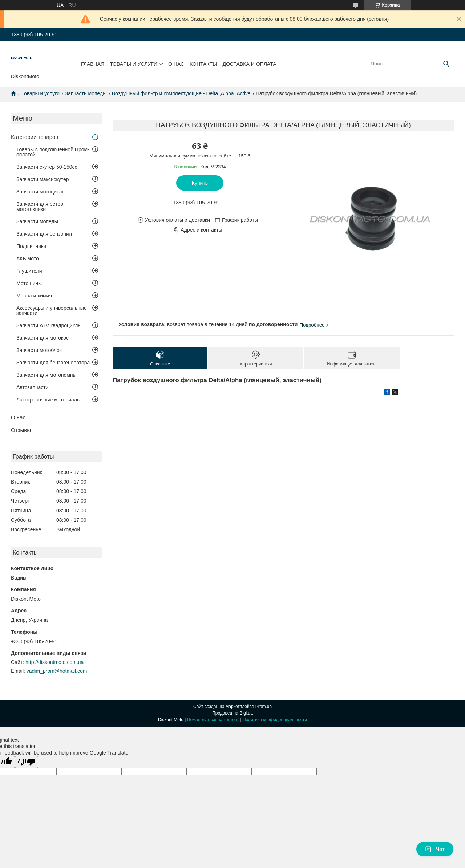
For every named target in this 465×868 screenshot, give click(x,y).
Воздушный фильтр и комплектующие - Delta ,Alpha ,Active (181, 93)
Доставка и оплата (250, 64)
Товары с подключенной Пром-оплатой (53, 152)
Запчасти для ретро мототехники (40, 207)
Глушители (29, 271)
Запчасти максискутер (43, 179)
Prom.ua (264, 707)
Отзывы (21, 430)
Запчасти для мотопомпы (46, 375)
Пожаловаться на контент (213, 720)
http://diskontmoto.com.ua (54, 662)
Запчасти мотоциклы (41, 192)
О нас (176, 64)
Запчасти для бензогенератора (53, 363)
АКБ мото (28, 259)
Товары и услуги (134, 64)
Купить (200, 183)
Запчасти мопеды (86, 93)
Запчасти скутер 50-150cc (47, 167)
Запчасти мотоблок (39, 350)
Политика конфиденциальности (275, 720)
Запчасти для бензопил (44, 234)
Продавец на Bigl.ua (232, 713)
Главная (93, 64)
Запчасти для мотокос (43, 338)
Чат (435, 849)
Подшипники (31, 246)
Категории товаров (35, 137)
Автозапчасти (32, 387)
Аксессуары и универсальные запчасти (52, 311)
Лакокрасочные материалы (48, 400)
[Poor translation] (27, 762)
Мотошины (29, 283)
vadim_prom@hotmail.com (57, 671)
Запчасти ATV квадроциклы (49, 325)
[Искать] (446, 64)
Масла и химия (34, 296)
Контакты (203, 64)
